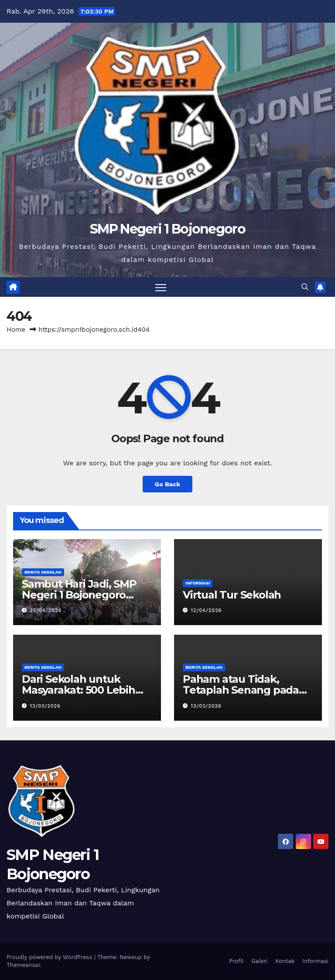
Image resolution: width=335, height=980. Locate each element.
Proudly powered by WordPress (50, 957)
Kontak (285, 961)
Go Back (167, 484)
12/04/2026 (207, 610)
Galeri (259, 961)
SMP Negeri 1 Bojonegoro (167, 229)
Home (16, 330)
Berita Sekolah (43, 572)
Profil (236, 961)
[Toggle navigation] (161, 287)
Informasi (198, 583)
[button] (305, 287)
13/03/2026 (45, 706)
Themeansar (23, 965)
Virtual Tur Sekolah (232, 595)
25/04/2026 (46, 610)
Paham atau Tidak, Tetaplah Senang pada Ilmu (241, 690)
